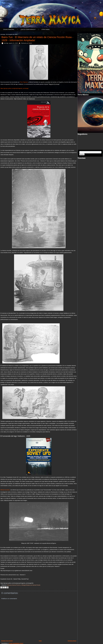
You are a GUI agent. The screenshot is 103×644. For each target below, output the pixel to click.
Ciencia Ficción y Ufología (19, 585)
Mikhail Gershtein (5, 490)
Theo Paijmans (24, 82)
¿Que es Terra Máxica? (28, 29)
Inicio (40, 641)
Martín (30, 43)
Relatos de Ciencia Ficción (33, 585)
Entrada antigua (72, 641)
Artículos (9, 585)
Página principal (9, 29)
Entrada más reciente (7, 641)
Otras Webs (46, 29)
